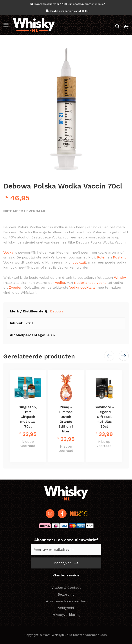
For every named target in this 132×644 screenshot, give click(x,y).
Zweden (16, 287)
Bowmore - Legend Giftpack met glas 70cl (104, 417)
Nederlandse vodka (90, 283)
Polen (102, 257)
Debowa (57, 311)
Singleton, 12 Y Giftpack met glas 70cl (28, 417)
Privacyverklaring (66, 615)
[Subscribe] (66, 563)
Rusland (120, 257)
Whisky (120, 278)
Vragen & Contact (66, 588)
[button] (124, 356)
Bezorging (66, 594)
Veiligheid (66, 608)
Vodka (8, 252)
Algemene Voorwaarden (66, 601)
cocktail (79, 262)
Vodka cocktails (82, 287)
